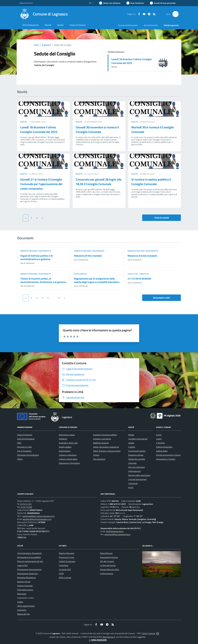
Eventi (159, 435)
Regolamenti (81, 274)
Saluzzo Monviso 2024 (110, 569)
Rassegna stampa (136, 455)
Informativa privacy (25, 590)
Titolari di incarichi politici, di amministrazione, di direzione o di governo (43, 280)
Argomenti (46, 45)
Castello (132, 447)
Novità (24, 122)
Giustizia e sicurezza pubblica (105, 435)
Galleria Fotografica (164, 447)
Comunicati (133, 483)
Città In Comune (148, 633)
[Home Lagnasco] (44, 14)
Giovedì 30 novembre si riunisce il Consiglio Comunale (97, 130)
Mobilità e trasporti (101, 443)
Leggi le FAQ (22, 565)
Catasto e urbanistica (68, 455)
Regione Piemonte (67, 553)
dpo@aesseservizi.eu (115, 531)
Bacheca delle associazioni (139, 475)
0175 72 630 (26, 507)
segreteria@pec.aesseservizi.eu (117, 534)
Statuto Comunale (25, 586)
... (53, 298)
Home (36, 45)
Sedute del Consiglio (138, 274)
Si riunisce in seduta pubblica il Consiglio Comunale (151, 182)
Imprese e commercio (102, 439)
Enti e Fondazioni (24, 451)
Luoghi (159, 439)
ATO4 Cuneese (65, 578)
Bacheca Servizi (24, 582)
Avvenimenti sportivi (137, 451)
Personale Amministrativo (28, 455)
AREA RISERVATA (97, 640)
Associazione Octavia (109, 557)
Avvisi (131, 487)
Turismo (96, 455)
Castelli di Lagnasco (67, 561)
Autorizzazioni (65, 451)
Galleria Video (162, 451)
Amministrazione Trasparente (29, 553)
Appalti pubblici (65, 447)
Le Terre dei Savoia (108, 565)
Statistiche (22, 610)
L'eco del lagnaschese (137, 479)
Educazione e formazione (69, 463)
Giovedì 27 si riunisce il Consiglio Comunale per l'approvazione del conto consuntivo (41, 184)
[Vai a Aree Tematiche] (135, 3)
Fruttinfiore (64, 565)
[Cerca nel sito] (176, 14)
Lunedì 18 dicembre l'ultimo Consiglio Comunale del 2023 (132, 61)
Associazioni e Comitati (166, 459)
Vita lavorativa (99, 459)
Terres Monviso (106, 553)
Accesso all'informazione (128, 25)
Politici (20, 459)
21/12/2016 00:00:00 (139, 279)
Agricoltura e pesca (67, 435)
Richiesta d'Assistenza (26, 578)
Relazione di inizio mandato (142, 256)
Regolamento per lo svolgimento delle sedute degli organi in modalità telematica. (97, 280)
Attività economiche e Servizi (168, 455)
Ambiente (63, 439)
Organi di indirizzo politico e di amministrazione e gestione (36, 257)
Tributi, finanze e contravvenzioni (107, 451)
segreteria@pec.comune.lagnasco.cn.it (39, 516)
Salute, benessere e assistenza (106, 447)
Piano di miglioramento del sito (30, 561)
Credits (20, 602)
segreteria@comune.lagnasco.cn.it (37, 519)
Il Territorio (160, 443)
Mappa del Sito (23, 614)
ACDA (61, 573)
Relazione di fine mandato (88, 256)
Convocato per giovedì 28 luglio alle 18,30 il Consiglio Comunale (99, 182)
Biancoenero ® (109, 637)
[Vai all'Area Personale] (163, 3)
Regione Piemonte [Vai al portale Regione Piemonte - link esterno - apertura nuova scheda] (26, 3)
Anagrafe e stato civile (68, 443)
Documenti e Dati (24, 447)
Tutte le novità (162, 218)
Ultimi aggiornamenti (26, 606)
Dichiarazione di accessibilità (29, 557)
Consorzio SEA (65, 569)
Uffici (19, 443)
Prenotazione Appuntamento (29, 569)
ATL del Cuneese (107, 561)
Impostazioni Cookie (26, 598)
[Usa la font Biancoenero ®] (110, 3)
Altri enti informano (137, 467)
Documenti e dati (162, 298)
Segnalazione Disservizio (27, 573)
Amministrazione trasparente (36, 251)
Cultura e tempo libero (68, 459)
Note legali (22, 594)
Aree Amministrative (26, 439)
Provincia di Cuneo (66, 557)
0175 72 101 (26, 504)
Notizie (131, 435)
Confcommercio (107, 573)
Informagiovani (135, 471)
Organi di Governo (25, 435)
